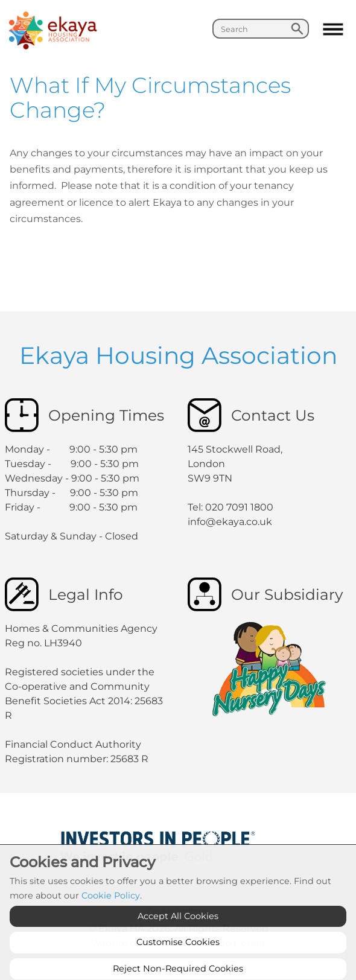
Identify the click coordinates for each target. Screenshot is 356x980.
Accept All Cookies (178, 939)
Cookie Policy (111, 919)
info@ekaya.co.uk (230, 522)
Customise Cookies (178, 966)
